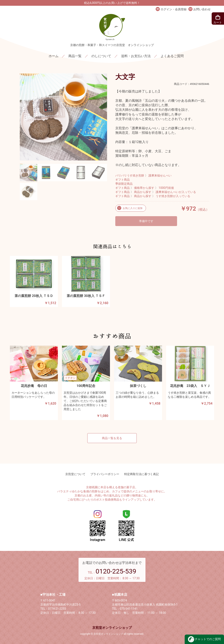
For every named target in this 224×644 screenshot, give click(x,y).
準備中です (146, 221)
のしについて (101, 56)
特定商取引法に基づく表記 (141, 474)
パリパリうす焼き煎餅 (130, 176)
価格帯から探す (144, 188)
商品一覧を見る (112, 438)
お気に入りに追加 (132, 208)
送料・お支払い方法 (136, 56)
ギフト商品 (122, 180)
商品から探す (143, 192)
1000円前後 (166, 188)
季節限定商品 (124, 184)
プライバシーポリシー (105, 474)
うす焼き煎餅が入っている (173, 196)
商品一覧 (75, 56)
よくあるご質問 (172, 56)
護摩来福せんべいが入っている (176, 192)
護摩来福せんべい (160, 176)
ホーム (54, 56)
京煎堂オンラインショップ (112, 628)
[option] (63, 117)
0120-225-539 (116, 571)
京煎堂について (75, 474)
